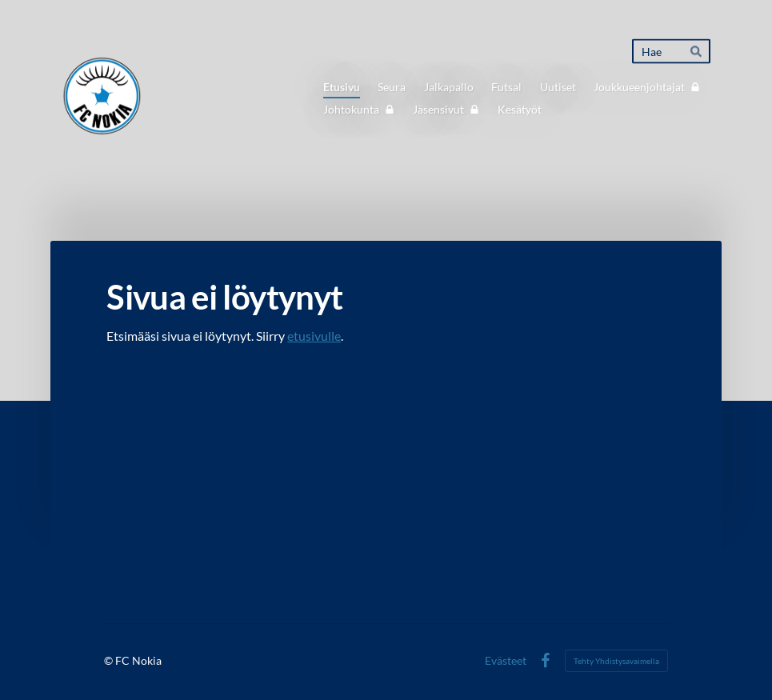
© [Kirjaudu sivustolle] (110, 660)
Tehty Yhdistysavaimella (616, 661)
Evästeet (506, 661)
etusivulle (314, 336)
